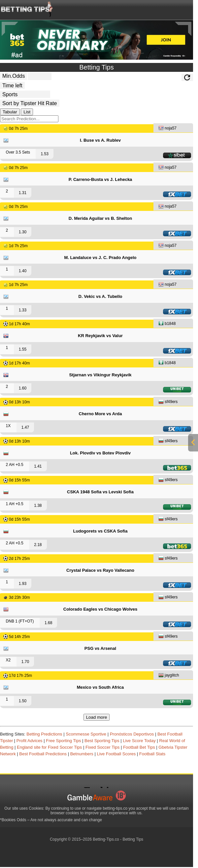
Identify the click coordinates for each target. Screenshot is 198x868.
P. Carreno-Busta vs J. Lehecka (100, 179)
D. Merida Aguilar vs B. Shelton (100, 218)
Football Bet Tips (139, 747)
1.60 (23, 388)
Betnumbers (82, 754)
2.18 (38, 545)
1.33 (23, 310)
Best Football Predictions (43, 754)
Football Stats (152, 754)
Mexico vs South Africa (100, 687)
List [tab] (27, 112)
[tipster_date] (12, 85)
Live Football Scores (116, 754)
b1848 (167, 324)
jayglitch (169, 676)
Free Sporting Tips (63, 741)
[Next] (183, 29)
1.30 (23, 232)
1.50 (23, 701)
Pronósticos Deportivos (132, 734)
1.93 (23, 584)
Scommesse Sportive (86, 734)
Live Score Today (139, 741)
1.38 (38, 506)
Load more (97, 717)
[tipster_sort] (30, 103)
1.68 (48, 623)
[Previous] (10, 29)
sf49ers (168, 402)
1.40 (23, 271)
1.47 (25, 427)
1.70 (25, 662)
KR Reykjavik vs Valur (100, 336)
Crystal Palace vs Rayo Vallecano (100, 570)
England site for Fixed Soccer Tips (49, 747)
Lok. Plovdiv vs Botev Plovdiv (100, 453)
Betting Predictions (44, 734)
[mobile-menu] (163, 9)
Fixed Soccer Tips (102, 747)
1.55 (23, 349)
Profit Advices (30, 741)
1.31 (23, 193)
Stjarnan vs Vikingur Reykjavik (100, 375)
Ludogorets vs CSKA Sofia (100, 531)
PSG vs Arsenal (100, 648)
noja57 (167, 129)
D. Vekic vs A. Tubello (100, 296)
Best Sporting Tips (102, 741)
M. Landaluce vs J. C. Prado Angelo (100, 258)
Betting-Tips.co (106, 839)
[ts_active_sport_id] (25, 94)
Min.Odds (14, 76)
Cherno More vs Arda (100, 414)
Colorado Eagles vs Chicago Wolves (100, 609)
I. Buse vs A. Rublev (100, 140)
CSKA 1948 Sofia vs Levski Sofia (100, 492)
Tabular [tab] (10, 112)
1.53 (44, 154)
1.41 (38, 466)
